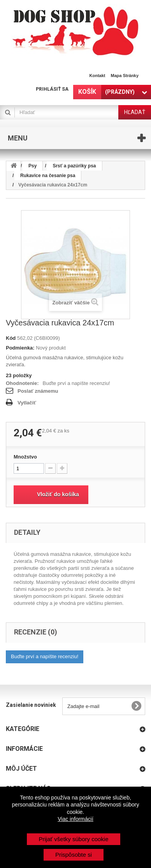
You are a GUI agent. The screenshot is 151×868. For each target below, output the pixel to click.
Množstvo (25, 457)
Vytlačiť (27, 403)
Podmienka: (20, 348)
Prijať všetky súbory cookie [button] (73, 839)
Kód (11, 338)
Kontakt (97, 76)
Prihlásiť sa (52, 89)
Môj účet (21, 769)
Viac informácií (75, 819)
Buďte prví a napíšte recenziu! (76, 383)
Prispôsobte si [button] (74, 855)
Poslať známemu (38, 391)
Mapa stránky (125, 76)
